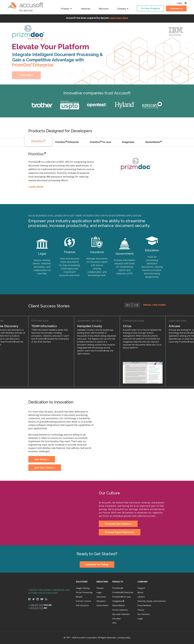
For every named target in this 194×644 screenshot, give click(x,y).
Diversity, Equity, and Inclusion (152, 601)
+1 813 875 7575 (36, 608)
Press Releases (144, 605)
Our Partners (144, 614)
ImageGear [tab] (128, 142)
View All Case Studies (154, 305)
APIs (114, 623)
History (141, 610)
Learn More (36, 187)
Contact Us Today (97, 564)
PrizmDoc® (118, 588)
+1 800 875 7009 (36, 605)
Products (118, 582)
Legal (99, 592)
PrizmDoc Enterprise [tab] (67, 142)
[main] (97, 293)
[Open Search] (186, 3)
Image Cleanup (83, 588)
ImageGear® (118, 601)
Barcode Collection (121, 614)
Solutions (82, 582)
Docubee (116, 619)
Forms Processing (84, 592)
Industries (102, 582)
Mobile (79, 597)
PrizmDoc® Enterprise (123, 592)
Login (179, 3)
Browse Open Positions (120, 532)
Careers (141, 597)
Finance (100, 588)
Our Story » (42, 459)
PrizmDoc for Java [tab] (100, 142)
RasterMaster (119, 605)
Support (141, 588)
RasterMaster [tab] (154, 142)
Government (102, 605)
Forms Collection (120, 610)
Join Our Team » (45, 468)
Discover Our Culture (118, 524)
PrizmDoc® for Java (121, 597)
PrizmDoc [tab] (38, 141)
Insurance (101, 597)
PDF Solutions (82, 605)
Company (143, 582)
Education (101, 601)
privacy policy (124, 638)
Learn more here (119, 18)
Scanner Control (83, 601)
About (140, 592)
